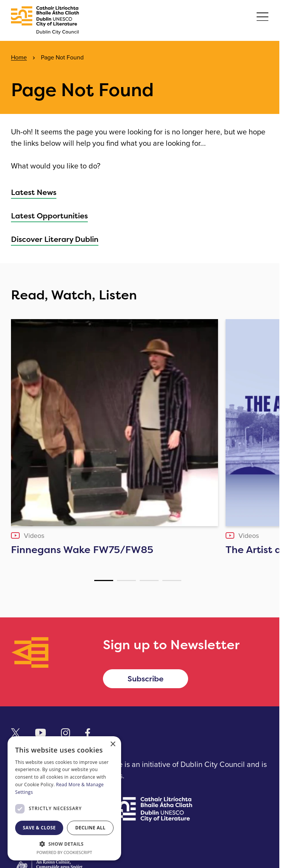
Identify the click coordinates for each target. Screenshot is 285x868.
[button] (64, 844)
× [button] (113, 744)
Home (19, 57)
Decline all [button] (90, 828)
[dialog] (64, 798)
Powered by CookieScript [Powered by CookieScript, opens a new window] (65, 852)
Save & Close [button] (39, 828)
